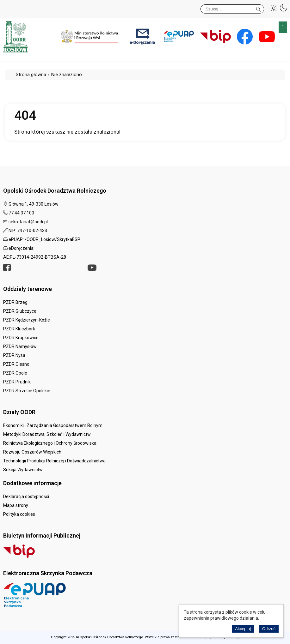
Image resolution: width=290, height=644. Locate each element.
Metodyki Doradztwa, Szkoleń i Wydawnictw (47, 434)
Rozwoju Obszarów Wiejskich (32, 452)
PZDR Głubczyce (20, 311)
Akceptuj (243, 629)
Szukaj (259, 8)
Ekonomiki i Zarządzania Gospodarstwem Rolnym (53, 425)
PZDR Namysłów (20, 346)
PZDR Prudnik (17, 382)
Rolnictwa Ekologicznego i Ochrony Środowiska (50, 443)
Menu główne (283, 27)
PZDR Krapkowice (21, 338)
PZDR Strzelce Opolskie (27, 391)
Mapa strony (16, 505)
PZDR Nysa (14, 355)
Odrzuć (269, 629)
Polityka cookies (19, 514)
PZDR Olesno (16, 364)
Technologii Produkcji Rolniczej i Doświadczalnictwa (54, 461)
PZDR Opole (15, 373)
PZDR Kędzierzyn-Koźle (27, 320)
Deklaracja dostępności (26, 497)
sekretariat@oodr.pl (28, 222)
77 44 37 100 (21, 213)
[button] (274, 8)
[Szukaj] (232, 9)
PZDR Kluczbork (19, 329)
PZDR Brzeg (15, 302)
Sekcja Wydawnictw (23, 470)
